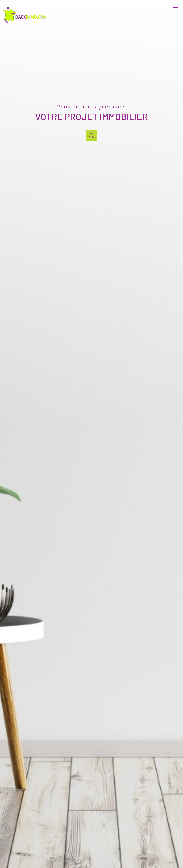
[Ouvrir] (91, 136)
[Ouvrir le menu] (177, 9)
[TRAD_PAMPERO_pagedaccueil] (26, 23)
